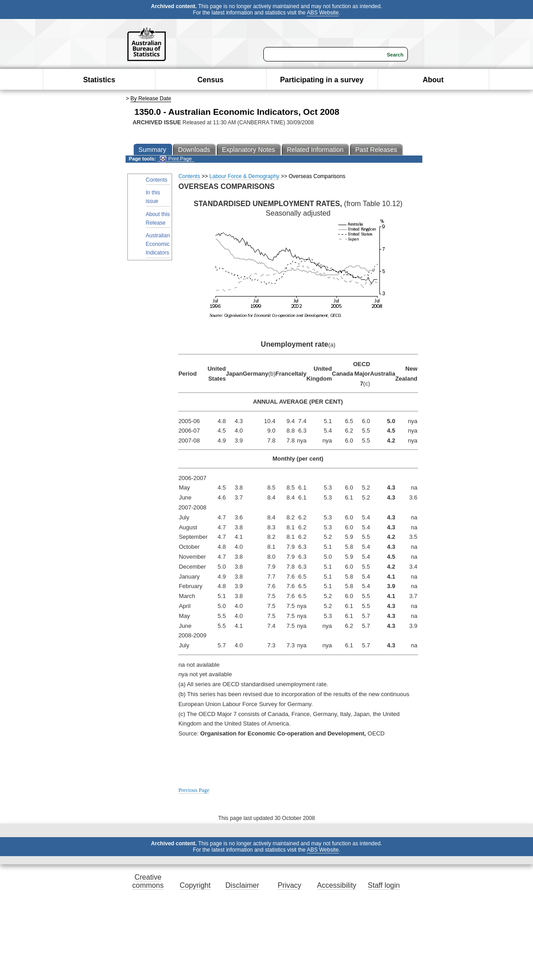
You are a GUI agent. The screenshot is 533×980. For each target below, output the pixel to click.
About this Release (158, 219)
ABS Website (323, 13)
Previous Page (194, 790)
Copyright (195, 885)
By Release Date (151, 99)
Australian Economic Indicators (158, 244)
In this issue (153, 197)
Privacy (290, 885)
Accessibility (337, 885)
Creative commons (148, 881)
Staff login (384, 885)
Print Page (175, 159)
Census (210, 80)
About (433, 80)
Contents (157, 180)
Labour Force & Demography (245, 176)
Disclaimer (242, 885)
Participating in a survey (322, 80)
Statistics (99, 80)
